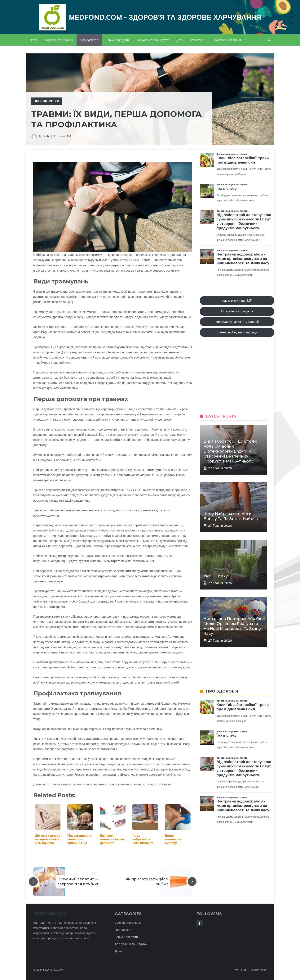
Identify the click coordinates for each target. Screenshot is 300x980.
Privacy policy (258, 970)
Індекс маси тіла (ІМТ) (237, 300)
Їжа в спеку (216, 576)
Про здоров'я (124, 930)
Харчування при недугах (153, 40)
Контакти (240, 970)
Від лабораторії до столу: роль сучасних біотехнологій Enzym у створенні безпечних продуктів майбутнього (230, 451)
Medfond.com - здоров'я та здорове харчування (165, 17)
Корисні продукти (117, 40)
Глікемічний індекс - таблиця (237, 332)
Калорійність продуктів (237, 311)
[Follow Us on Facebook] (200, 923)
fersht (46, 136)
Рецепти (201, 40)
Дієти (180, 40)
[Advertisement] (237, 379)
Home (34, 40)
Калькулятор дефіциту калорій (237, 322)
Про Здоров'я (46, 101)
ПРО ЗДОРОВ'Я (222, 691)
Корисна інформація (232, 40)
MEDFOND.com (50, 914)
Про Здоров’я (89, 40)
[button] (269, 40)
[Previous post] (33, 882)
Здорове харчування (59, 40)
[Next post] (192, 882)
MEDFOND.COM (53, 970)
